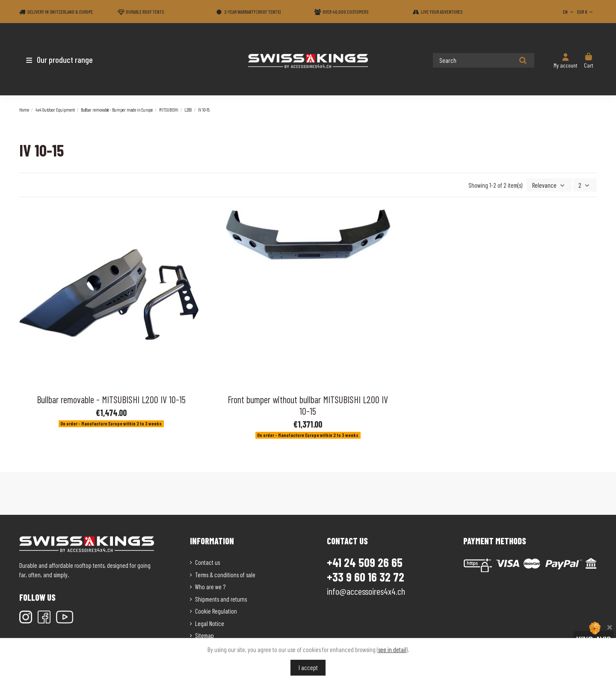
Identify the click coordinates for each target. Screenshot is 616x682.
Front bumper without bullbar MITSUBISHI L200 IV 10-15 (308, 404)
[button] (70, 59)
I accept (308, 667)
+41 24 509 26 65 (365, 561)
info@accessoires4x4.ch (366, 590)
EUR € (586, 12)
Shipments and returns (221, 598)
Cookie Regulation (216, 610)
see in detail (392, 650)
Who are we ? (210, 586)
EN (569, 12)
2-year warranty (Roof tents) (252, 12)
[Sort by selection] (551, 185)
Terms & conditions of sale (225, 574)
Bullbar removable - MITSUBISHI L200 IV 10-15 (111, 399)
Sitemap (204, 635)
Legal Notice (210, 623)
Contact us (207, 561)
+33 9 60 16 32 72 (366, 576)
